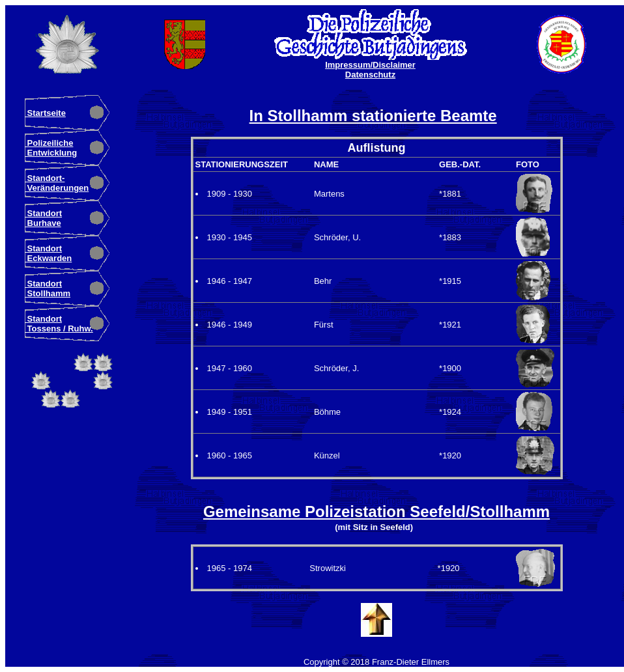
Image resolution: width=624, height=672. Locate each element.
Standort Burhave (43, 218)
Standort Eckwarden (48, 253)
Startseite (45, 113)
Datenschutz (370, 75)
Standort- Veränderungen (57, 183)
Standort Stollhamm (48, 288)
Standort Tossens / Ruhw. (59, 324)
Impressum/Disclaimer (370, 65)
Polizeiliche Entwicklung (51, 148)
